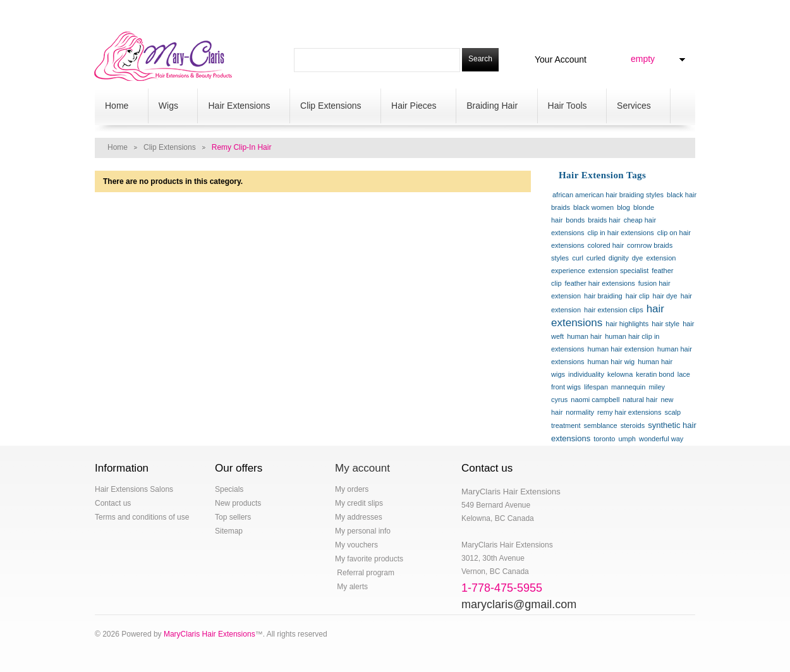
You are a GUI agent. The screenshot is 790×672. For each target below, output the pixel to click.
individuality (586, 374)
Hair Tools (569, 107)
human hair (584, 336)
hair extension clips (614, 310)
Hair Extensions (240, 107)
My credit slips (359, 503)
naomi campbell (595, 400)
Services (635, 107)
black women (593, 207)
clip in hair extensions (621, 233)
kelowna (620, 374)
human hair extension (621, 349)
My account (362, 468)
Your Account (561, 59)
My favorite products (369, 559)
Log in (690, 13)
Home (118, 107)
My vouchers (356, 545)
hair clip (638, 296)
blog (206, 11)
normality (580, 412)
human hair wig (611, 362)
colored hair (606, 245)
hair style (665, 324)
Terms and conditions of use (142, 517)
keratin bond (655, 374)
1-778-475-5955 (494, 11)
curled (596, 258)
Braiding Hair (494, 107)
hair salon (115, 11)
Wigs (170, 107)
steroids (633, 425)
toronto (604, 439)
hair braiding (603, 296)
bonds (575, 220)
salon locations (371, 11)
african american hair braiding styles (608, 195)
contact (310, 11)
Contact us (113, 503)
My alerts (351, 587)
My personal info (363, 531)
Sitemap (229, 531)
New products (238, 503)
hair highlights (627, 324)
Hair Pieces (416, 107)
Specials (229, 489)
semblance (600, 425)
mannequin (628, 387)
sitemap (432, 11)
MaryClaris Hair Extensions (210, 634)
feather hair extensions (600, 283)
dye (638, 258)
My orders (352, 489)
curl (578, 258)
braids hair (604, 220)
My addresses (359, 517)
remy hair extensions (629, 412)
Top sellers (233, 517)
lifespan (596, 387)
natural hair (640, 400)
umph (627, 439)
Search (480, 59)
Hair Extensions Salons (134, 489)
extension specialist (618, 271)
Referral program (365, 573)
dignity (619, 258)
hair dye (665, 296)
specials (167, 11)
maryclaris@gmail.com (519, 604)
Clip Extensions (332, 107)
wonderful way (661, 439)
